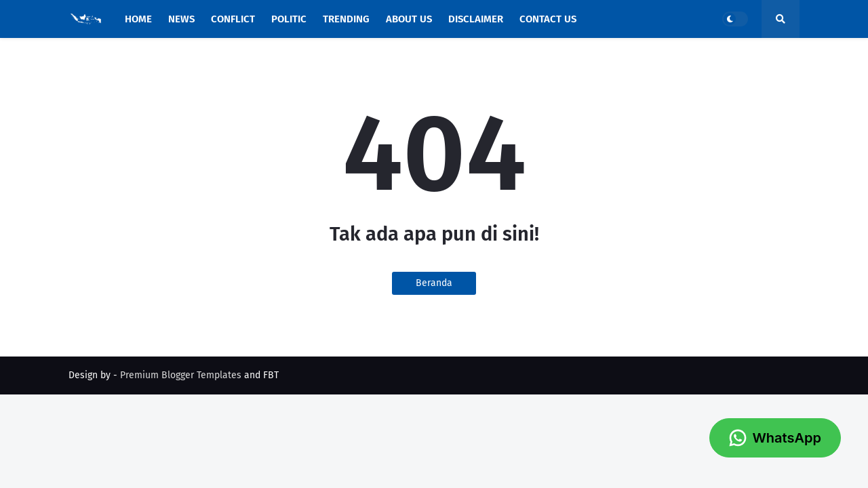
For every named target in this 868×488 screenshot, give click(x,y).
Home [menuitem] (138, 19)
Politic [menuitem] (289, 19)
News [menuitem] (181, 19)
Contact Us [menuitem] (548, 19)
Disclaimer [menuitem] (476, 19)
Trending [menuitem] (346, 19)
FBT (271, 375)
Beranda (434, 283)
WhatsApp (775, 438)
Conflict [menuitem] (233, 19)
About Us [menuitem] (409, 19)
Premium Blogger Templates (181, 375)
